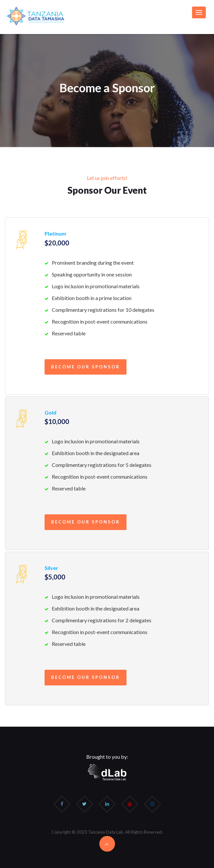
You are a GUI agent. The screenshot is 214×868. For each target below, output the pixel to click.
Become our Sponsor (86, 367)
